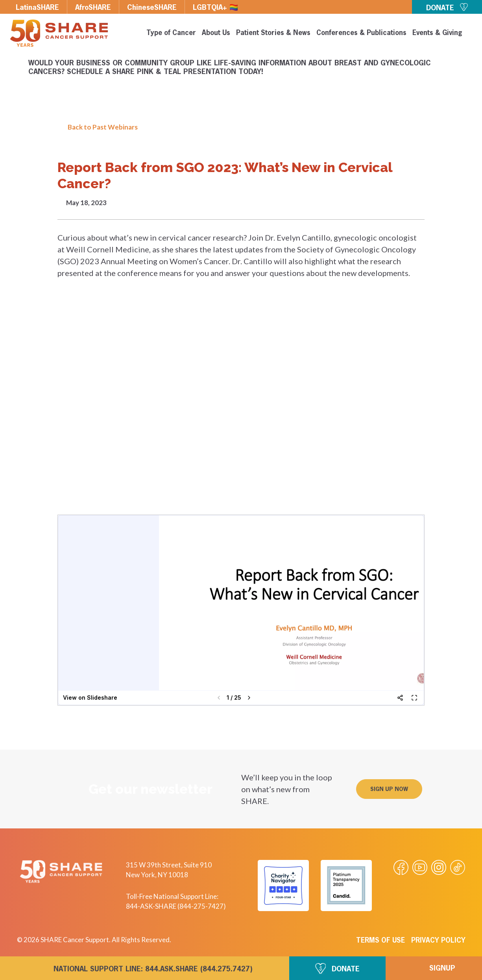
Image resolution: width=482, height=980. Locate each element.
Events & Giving (437, 33)
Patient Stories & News (273, 33)
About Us (216, 33)
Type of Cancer (171, 33)
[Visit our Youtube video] (420, 867)
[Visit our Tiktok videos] (458, 867)
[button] (389, 789)
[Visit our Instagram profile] (439, 867)
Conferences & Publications (361, 33)
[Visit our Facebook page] (401, 867)
